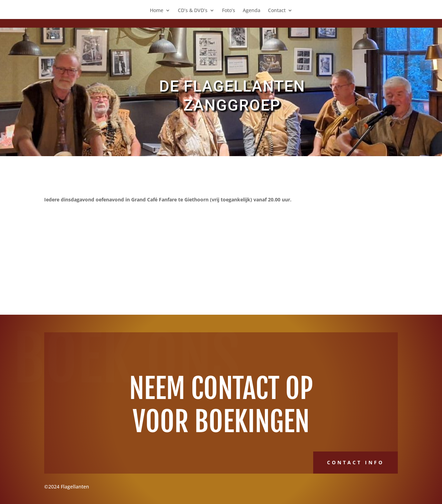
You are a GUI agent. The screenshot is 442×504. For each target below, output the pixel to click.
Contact (277, 11)
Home (157, 11)
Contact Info (355, 462)
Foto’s (229, 11)
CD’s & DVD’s (193, 11)
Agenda (252, 11)
